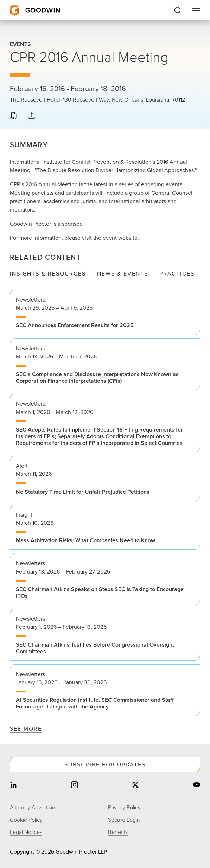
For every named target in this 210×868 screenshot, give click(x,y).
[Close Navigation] (196, 10)
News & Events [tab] (123, 274)
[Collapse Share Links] (32, 116)
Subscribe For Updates (105, 764)
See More (26, 728)
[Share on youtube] (197, 785)
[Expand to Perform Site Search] (178, 10)
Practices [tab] (177, 274)
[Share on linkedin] (13, 785)
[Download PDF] (13, 116)
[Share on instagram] (75, 785)
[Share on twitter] (135, 785)
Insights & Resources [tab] (48, 274)
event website (120, 238)
